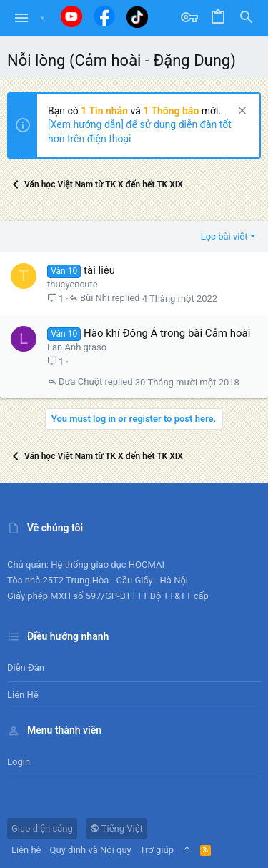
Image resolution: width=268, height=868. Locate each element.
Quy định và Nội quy (91, 850)
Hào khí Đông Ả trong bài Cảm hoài (167, 333)
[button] (22, 18)
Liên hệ (23, 695)
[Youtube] (71, 16)
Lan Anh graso (77, 347)
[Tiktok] (137, 17)
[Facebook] (104, 16)
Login (19, 762)
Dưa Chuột (80, 382)
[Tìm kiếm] (247, 18)
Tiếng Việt (116, 828)
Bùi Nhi (95, 298)
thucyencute (73, 284)
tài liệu (99, 270)
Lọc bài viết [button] (224, 236)
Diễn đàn (26, 667)
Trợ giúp (157, 850)
